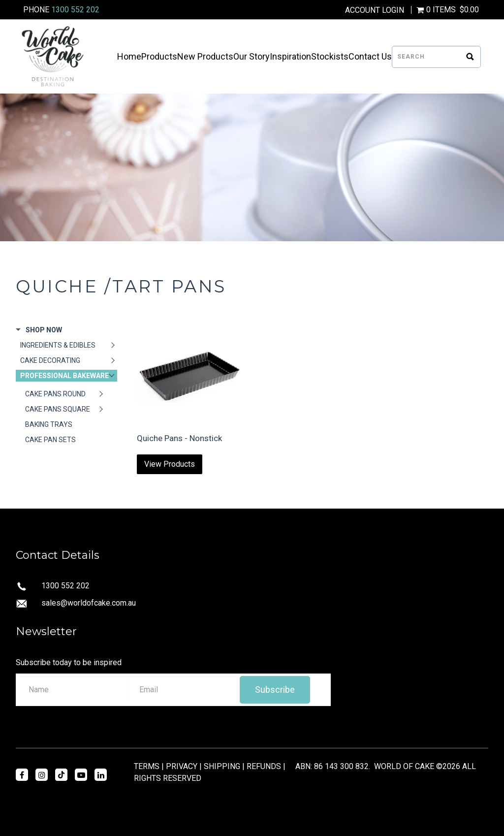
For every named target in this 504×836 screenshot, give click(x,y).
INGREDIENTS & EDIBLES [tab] (58, 345)
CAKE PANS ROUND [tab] (55, 394)
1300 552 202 (75, 10)
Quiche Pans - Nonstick (179, 438)
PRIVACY (182, 766)
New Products (205, 57)
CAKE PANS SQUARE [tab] (58, 409)
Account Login (375, 10)
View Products (170, 464)
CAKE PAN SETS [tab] (50, 440)
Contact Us (370, 57)
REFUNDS (264, 766)
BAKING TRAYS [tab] (49, 424)
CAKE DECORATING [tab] (50, 360)
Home (129, 57)
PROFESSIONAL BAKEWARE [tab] (64, 376)
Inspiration (290, 57)
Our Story (252, 57)
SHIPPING (222, 766)
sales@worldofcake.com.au (89, 603)
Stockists (330, 57)
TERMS (147, 766)
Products (159, 57)
